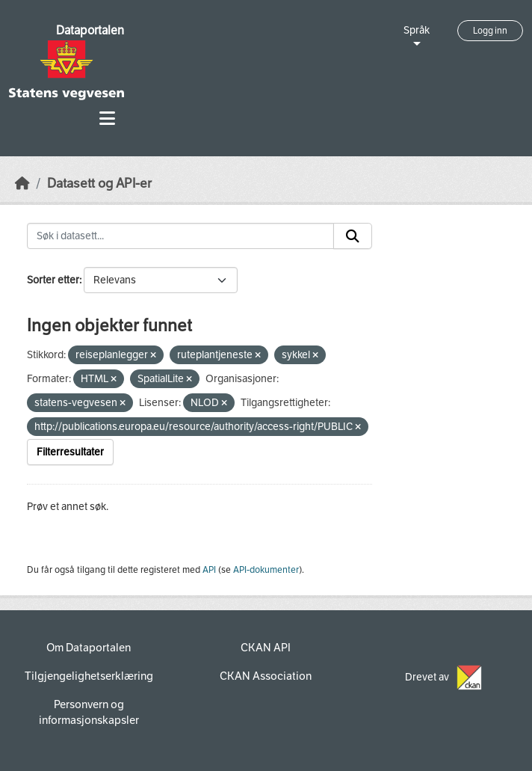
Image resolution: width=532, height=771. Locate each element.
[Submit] (353, 236)
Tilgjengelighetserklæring (89, 676)
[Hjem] (22, 184)
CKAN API (266, 648)
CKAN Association (266, 676)
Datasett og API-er (99, 184)
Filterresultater (70, 452)
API (209, 570)
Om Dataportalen (89, 648)
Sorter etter (53, 280)
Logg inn (490, 31)
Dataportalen (90, 30)
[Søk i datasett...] (180, 236)
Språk (417, 30)
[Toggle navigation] (107, 119)
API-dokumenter (266, 570)
